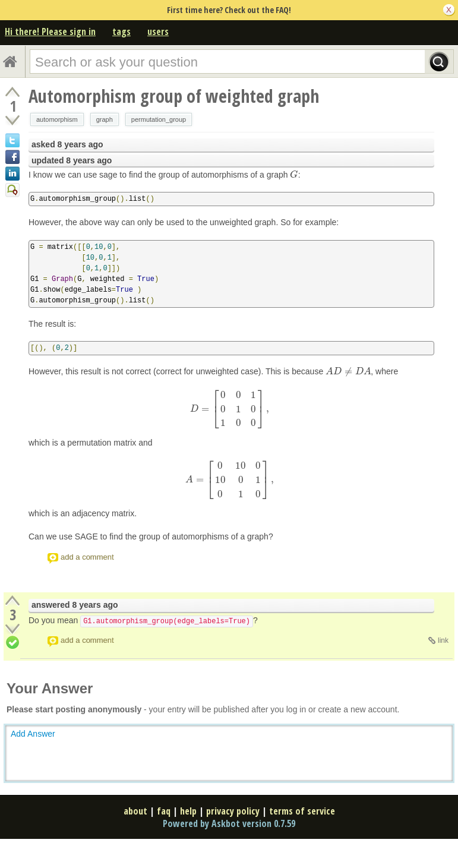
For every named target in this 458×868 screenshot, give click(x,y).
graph (105, 119)
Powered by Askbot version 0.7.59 (229, 823)
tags (121, 31)
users (158, 31)
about (135, 811)
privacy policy (233, 811)
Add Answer (33, 734)
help (188, 811)
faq (164, 811)
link (443, 640)
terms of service (302, 811)
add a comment (87, 557)
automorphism (57, 119)
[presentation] (294, 175)
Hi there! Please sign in (50, 31)
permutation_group (159, 119)
